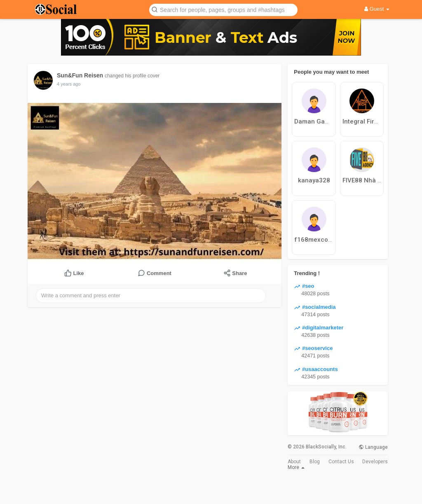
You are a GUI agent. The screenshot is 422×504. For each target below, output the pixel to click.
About (294, 462)
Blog (315, 462)
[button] (223, 9)
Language (373, 447)
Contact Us (341, 462)
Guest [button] (377, 9)
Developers (375, 462)
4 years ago (69, 84)
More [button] (296, 467)
